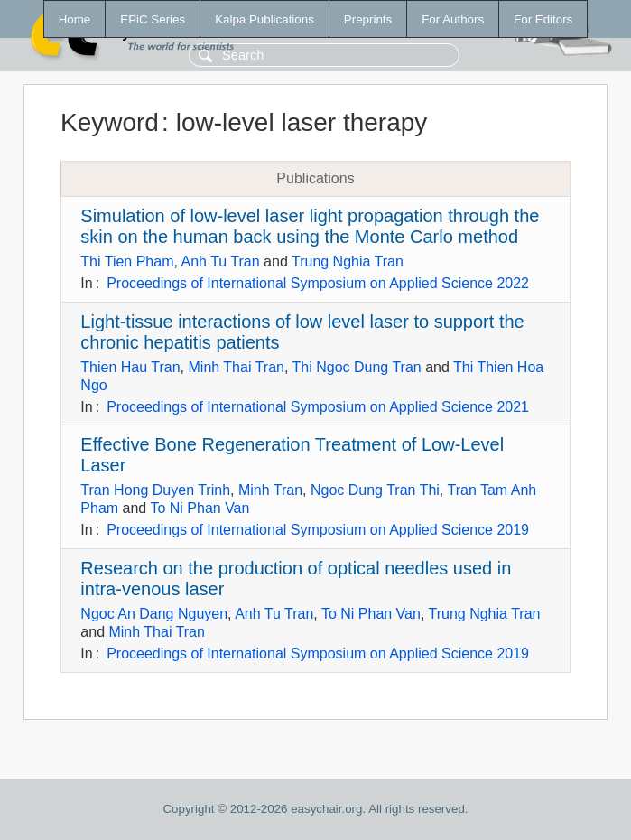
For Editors (543, 19)
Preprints (368, 19)
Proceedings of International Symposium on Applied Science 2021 (318, 407)
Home (75, 19)
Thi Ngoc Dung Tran (357, 367)
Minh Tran (270, 490)
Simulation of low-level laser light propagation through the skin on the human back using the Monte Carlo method (310, 226)
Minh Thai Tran (237, 367)
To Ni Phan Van (200, 508)
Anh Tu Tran (221, 261)
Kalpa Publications (264, 19)
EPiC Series (153, 19)
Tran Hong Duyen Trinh (155, 490)
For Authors (453, 19)
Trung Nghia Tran (348, 261)
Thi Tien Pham (127, 261)
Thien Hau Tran (130, 367)
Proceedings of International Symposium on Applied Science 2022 (318, 283)
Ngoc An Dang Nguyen (154, 614)
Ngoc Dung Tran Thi (375, 490)
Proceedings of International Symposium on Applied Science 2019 (318, 530)
